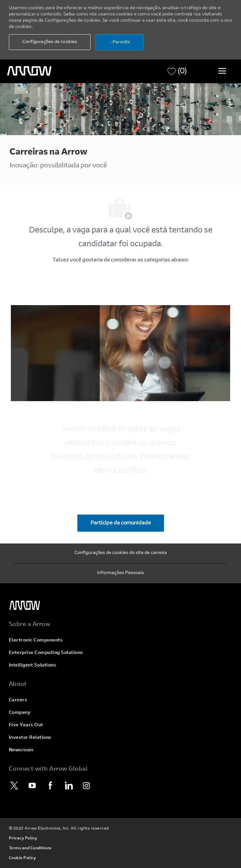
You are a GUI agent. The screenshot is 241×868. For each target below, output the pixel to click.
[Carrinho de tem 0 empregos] (177, 71)
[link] (121, 605)
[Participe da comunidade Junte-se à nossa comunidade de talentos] (121, 523)
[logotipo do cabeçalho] (29, 71)
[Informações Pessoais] (120, 573)
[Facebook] (51, 785)
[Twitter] (14, 785)
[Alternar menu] (222, 71)
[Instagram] (87, 785)
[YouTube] (33, 785)
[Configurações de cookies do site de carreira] (121, 553)
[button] (50, 42)
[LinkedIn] (69, 785)
